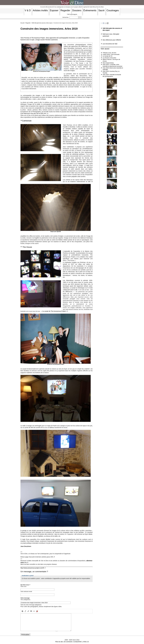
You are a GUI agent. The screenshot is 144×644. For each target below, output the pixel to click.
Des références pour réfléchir (112, 40)
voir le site (74, 290)
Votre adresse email (26, 591)
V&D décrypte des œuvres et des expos (42, 23)
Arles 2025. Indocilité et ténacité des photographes (112, 75)
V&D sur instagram (72, 14)
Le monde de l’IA (107, 56)
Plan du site (59, 642)
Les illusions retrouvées (109, 58)
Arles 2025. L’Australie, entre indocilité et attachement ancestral (112, 65)
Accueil (22, 23)
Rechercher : (66, 17)
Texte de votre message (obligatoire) (31, 605)
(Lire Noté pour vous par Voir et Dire (33, 113)
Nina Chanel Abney (108, 63)
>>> (52, 557)
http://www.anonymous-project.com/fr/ (32, 568)
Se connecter (68, 642)
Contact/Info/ (77, 642)
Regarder (28, 23)
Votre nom (23, 586)
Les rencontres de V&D (110, 44)
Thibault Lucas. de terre (109, 53)
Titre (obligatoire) (25, 600)
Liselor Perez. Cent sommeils (111, 54)
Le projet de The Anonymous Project (54, 311)
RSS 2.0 (86, 642)
